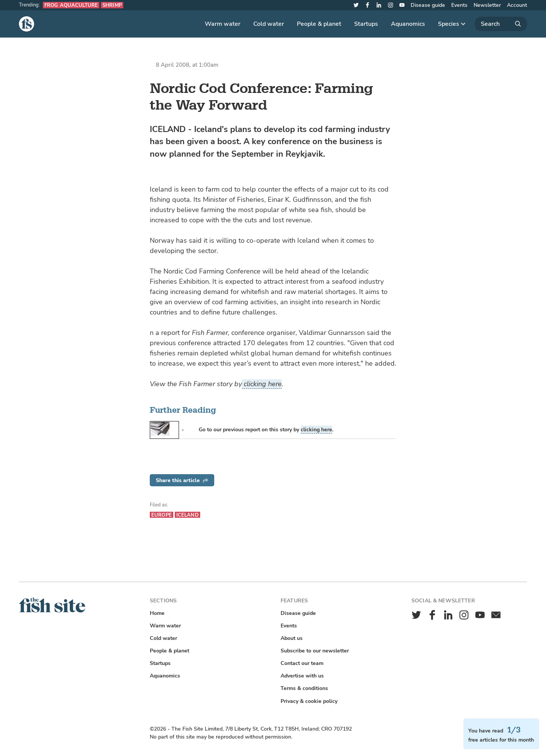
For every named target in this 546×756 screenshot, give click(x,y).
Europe (162, 515)
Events (459, 5)
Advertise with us (302, 676)
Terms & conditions (304, 688)
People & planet (319, 24)
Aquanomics (408, 24)
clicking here (262, 384)
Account (517, 5)
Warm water (223, 24)
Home (157, 613)
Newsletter (487, 5)
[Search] (501, 24)
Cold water (269, 24)
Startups (366, 24)
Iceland (187, 515)
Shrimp (112, 5)
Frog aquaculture (71, 5)
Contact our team (302, 663)
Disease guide (428, 5)
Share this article (182, 480)
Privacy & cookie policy (309, 701)
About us (292, 638)
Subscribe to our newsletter (315, 651)
